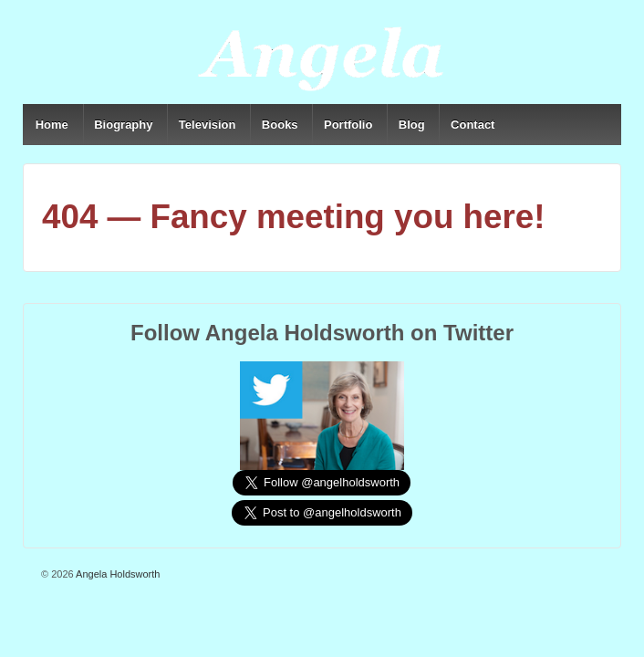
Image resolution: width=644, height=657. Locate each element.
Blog (412, 125)
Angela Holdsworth (117, 574)
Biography (123, 125)
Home (52, 125)
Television (208, 125)
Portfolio (348, 125)
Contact (473, 125)
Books (280, 125)
